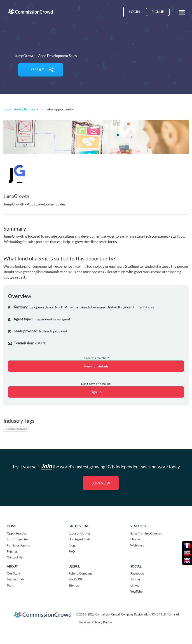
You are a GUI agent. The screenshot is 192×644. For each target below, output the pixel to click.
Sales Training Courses (146, 533)
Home (12, 526)
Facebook (137, 573)
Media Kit (75, 579)
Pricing (12, 551)
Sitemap (74, 585)
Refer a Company (80, 573)
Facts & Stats (79, 526)
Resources (139, 526)
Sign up (96, 392)
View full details (96, 366)
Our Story (14, 573)
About (12, 566)
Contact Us (15, 557)
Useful (74, 566)
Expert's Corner (80, 533)
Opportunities (17, 533)
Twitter (135, 579)
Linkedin (136, 585)
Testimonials (15, 579)
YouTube (136, 592)
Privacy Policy (102, 622)
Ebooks (135, 539)
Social (136, 566)
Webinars (137, 545)
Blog (72, 545)
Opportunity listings (19, 109)
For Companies (17, 539)
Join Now (101, 483)
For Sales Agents (18, 545)
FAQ (72, 551)
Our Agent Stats (80, 539)
